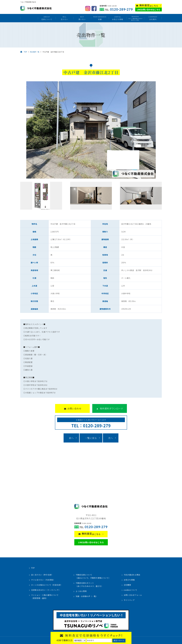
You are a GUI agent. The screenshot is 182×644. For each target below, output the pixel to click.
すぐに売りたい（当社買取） (43, 580)
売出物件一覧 (35, 52)
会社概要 (127, 585)
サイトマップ (129, 600)
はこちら (149, 6)
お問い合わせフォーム (133, 595)
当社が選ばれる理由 (132, 575)
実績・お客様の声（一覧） (87, 596)
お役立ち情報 (117, 18)
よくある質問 (81, 591)
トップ (29, 18)
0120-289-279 (121, 9)
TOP (25, 52)
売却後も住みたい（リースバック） (46, 590)
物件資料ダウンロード (112, 408)
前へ (71, 438)
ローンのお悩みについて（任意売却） (47, 585)
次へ (111, 438)
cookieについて (130, 590)
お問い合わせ (74, 408)
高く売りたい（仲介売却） (42, 575)
